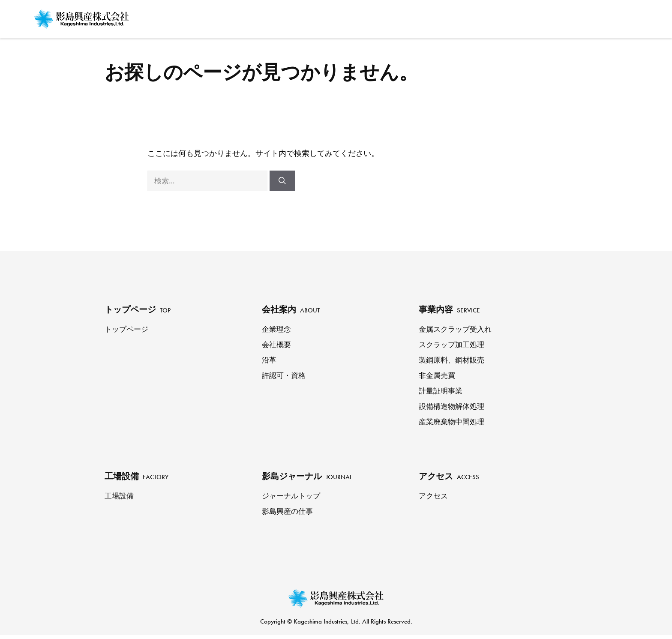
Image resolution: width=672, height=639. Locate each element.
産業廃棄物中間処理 (453, 422)
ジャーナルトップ (293, 497)
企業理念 (277, 330)
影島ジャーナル (554, 17)
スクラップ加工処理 (453, 345)
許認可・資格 (285, 376)
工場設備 (495, 17)
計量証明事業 (442, 391)
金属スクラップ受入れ (457, 330)
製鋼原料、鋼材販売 (453, 360)
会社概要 (277, 345)
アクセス (614, 17)
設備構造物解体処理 (453, 407)
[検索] (282, 181)
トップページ (331, 17)
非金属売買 (438, 376)
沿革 (270, 360)
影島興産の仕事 (289, 513)
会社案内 (397, 17)
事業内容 (447, 17)
